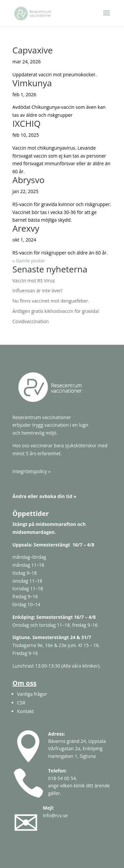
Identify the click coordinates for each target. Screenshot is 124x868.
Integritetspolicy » (32, 471)
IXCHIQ (27, 123)
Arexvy (26, 228)
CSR (21, 703)
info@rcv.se (55, 815)
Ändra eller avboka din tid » (44, 496)
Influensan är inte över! (38, 290)
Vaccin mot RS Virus (34, 281)
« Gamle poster (29, 261)
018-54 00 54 (62, 778)
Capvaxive (33, 50)
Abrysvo (29, 180)
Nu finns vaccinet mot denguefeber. (51, 301)
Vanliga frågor (32, 694)
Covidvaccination (31, 321)
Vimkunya (32, 83)
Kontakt (26, 711)
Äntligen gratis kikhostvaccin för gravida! (56, 311)
